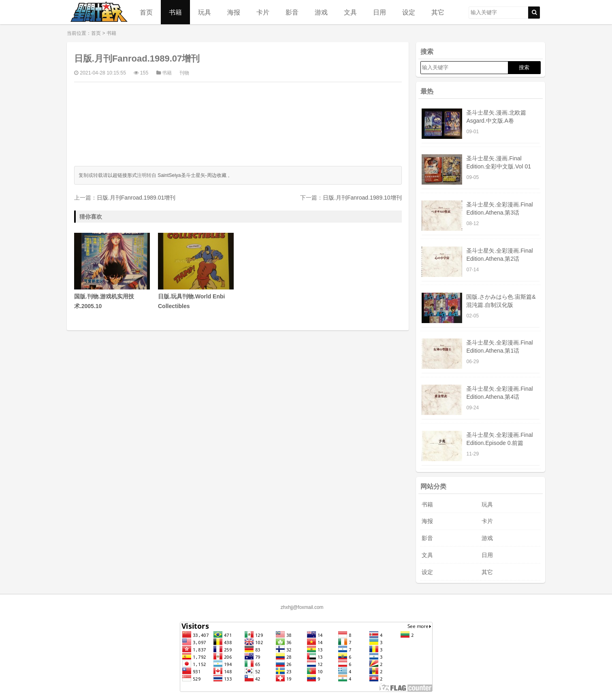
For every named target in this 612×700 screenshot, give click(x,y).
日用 (380, 12)
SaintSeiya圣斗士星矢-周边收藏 (192, 175)
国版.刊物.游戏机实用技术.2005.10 (112, 271)
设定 (409, 12)
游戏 (321, 12)
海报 (234, 12)
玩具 (205, 12)
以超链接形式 (122, 175)
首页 (146, 12)
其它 (438, 12)
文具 (350, 12)
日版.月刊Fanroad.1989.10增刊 (362, 198)
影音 (292, 12)
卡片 (263, 12)
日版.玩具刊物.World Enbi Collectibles (196, 271)
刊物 (184, 73)
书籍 (175, 12)
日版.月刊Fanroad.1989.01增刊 (136, 198)
